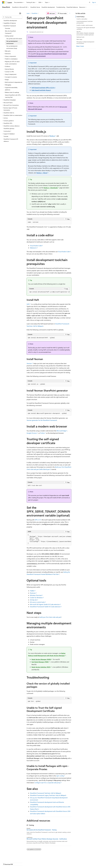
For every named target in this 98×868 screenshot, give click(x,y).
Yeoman (29, 363)
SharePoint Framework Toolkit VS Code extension (45, 607)
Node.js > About (42, 173)
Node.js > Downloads (51, 188)
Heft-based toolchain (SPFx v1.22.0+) (43, 88)
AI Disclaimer (6, 863)
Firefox (42, 433)
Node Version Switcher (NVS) (41, 667)
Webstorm (33, 248)
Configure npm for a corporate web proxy (47, 783)
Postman (33, 593)
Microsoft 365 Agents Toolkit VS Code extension (45, 604)
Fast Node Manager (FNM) (40, 662)
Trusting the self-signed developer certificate (86, 28)
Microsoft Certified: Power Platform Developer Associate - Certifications (47, 839)
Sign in (94, 2)
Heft (28, 304)
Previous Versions (16, 863)
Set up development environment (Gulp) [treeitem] (12, 47)
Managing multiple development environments (85, 43)
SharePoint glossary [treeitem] (9, 128)
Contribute (32, 863)
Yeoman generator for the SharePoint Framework (42, 420)
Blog (24, 863)
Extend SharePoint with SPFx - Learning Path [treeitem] (13, 96)
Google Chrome (32, 433)
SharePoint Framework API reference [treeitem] (11, 140)
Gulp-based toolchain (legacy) (41, 90)
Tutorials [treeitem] (6, 136)
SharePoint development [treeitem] (10, 20)
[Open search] (90, 2)
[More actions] (70, 13)
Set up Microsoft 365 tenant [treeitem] (14, 39)
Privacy (39, 863)
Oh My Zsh (33, 600)
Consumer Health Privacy (51, 863)
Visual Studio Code (36, 246)
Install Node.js (80, 17)
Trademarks (74, 863)
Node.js (52, 136)
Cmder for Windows (36, 598)
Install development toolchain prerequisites (85, 22)
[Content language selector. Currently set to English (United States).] (10, 858)
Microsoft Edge (61, 431)
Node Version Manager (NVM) (41, 659)
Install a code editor (82, 19)
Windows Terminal (36, 595)
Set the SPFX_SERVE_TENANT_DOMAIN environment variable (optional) (85, 33)
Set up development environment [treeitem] (12, 42)
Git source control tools (37, 602)
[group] (49, 292)
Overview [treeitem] (8, 28)
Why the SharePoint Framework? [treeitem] (10, 32)
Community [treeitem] (7, 131)
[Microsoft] (3, 2)
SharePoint (34, 13)
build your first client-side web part (50, 617)
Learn (28, 13)
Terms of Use (65, 863)
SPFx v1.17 (38, 520)
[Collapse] (20, 13)
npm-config (60, 776)
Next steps (79, 39)
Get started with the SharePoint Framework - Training (42, 830)
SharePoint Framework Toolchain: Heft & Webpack (46, 793)
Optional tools (80, 37)
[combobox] (12, 17)
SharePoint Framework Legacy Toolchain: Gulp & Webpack (48, 795)
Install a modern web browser (85, 25)
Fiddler (32, 591)
